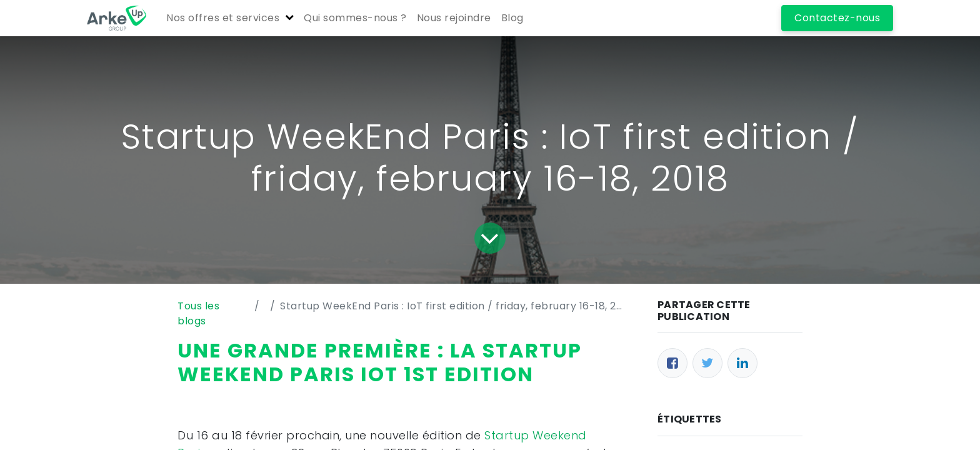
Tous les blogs (198, 313)
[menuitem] (355, 18)
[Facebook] (672, 363)
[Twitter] (707, 363)
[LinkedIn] (742, 363)
